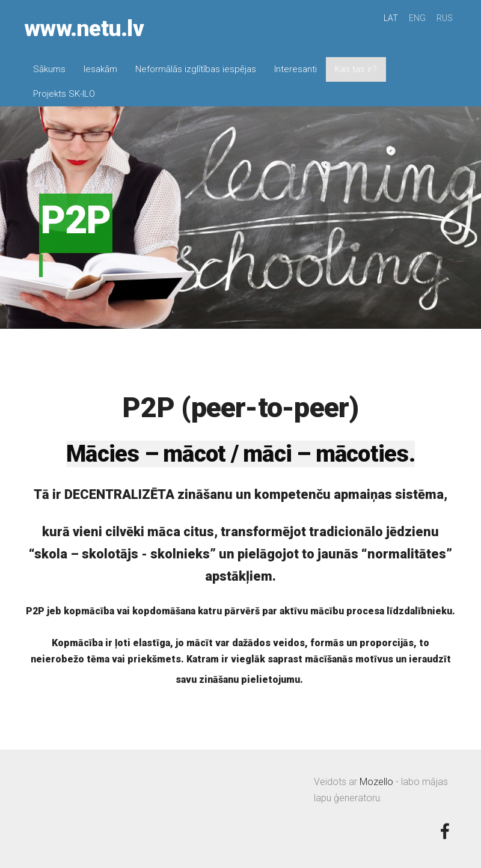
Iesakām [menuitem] (100, 69)
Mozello (376, 782)
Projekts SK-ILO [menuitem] (64, 94)
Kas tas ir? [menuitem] (356, 69)
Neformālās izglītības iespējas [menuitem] (196, 69)
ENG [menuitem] (417, 18)
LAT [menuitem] (391, 18)
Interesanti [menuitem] (296, 69)
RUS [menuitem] (445, 18)
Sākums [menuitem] (49, 69)
